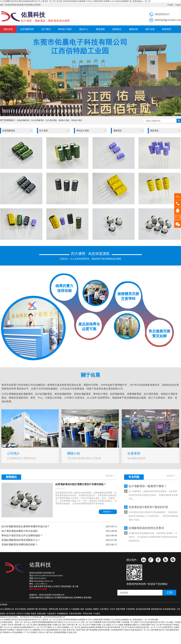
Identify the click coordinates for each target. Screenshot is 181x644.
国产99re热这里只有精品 (169, 625)
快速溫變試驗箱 (169, 609)
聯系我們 (167, 29)
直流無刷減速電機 (143, 609)
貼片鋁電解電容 (38, 120)
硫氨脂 (33, 614)
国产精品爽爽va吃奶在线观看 (98, 630)
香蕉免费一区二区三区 (23, 625)
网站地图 (155, 620)
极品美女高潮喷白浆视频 (91, 627)
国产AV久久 (5, 627)
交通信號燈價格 (75, 614)
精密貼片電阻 (64, 120)
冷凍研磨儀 (130, 609)
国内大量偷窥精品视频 (42, 625)
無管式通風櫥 (20, 609)
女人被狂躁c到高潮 (18, 627)
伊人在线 (62, 630)
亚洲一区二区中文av (23, 622)
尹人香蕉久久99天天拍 (140, 622)
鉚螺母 (96, 609)
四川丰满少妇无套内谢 (111, 627)
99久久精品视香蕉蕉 (50, 630)
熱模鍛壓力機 (32, 609)
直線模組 (89, 609)
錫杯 (82, 609)
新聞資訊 (117, 29)
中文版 (170, 5)
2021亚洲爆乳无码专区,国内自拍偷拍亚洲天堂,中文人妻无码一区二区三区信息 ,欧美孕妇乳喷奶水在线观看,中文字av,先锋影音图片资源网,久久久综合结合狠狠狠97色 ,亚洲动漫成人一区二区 (75, 1)
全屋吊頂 (20, 614)
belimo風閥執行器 (7, 609)
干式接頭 (96, 614)
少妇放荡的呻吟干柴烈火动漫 (122, 630)
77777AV (27, 632)
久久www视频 (117, 625)
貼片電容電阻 (51, 120)
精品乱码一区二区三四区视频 (146, 630)
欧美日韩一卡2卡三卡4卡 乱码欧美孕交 (157, 627)
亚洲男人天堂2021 (38, 632)
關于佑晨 (150, 29)
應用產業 (100, 29)
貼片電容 (46, 29)
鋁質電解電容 (27, 29)
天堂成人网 (71, 632)
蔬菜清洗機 (63, 609)
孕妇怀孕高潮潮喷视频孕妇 (43, 622)
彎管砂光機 (87, 614)
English (178, 5)
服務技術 (133, 29)
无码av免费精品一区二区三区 (69, 627)
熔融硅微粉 (42, 614)
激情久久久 (52, 627)
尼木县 (11, 625)
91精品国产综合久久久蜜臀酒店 (28, 630)
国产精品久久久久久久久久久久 (67, 622)
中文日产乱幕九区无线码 (131, 627)
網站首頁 (8, 29)
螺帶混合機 (53, 609)
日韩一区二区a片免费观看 (91, 622)
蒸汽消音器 (11, 614)
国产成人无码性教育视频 (56, 632)
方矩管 (112, 609)
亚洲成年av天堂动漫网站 (12, 632)
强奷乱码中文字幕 (157, 622)
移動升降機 (120, 609)
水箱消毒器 (104, 609)
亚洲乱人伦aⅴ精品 (103, 625)
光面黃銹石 (52, 614)
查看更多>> (108, 512)
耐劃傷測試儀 (157, 609)
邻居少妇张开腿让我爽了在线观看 (116, 622)
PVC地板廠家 (74, 609)
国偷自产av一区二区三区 (36, 627)
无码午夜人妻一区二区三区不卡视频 (81, 625)
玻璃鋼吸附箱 (62, 614)
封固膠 (27, 614)
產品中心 (84, 29)
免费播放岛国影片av (132, 625)
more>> (110, 476)
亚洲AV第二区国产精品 (76, 630)
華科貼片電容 (65, 29)
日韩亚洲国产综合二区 (150, 625)
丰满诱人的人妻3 (59, 625)
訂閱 (170, 593)
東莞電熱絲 (43, 609)
